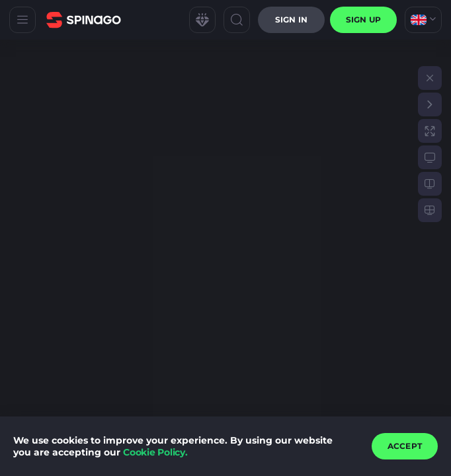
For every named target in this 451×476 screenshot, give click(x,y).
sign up (363, 20)
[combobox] (423, 20)
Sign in (291, 20)
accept (405, 446)
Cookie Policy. (155, 452)
